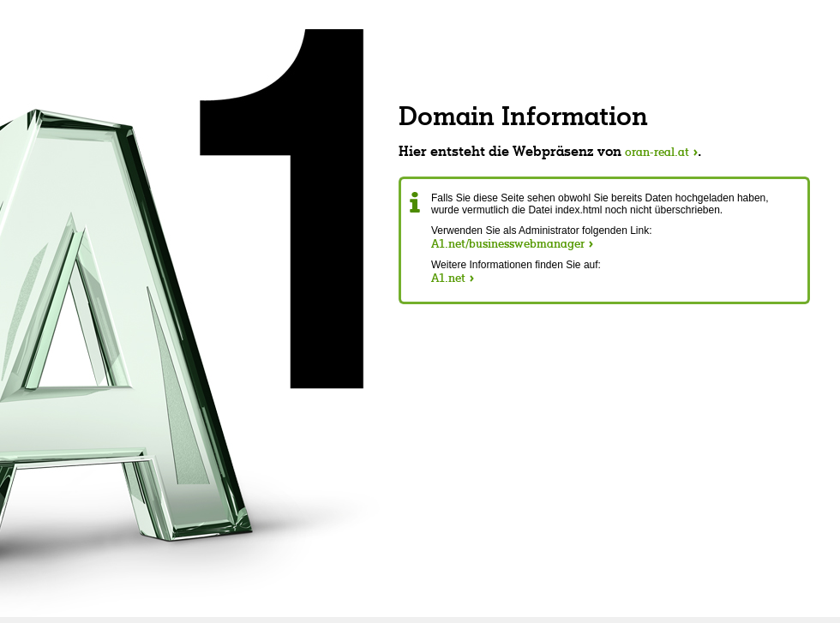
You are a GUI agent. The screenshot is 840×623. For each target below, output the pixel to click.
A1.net (448, 278)
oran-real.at (657, 152)
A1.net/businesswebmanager (508, 243)
